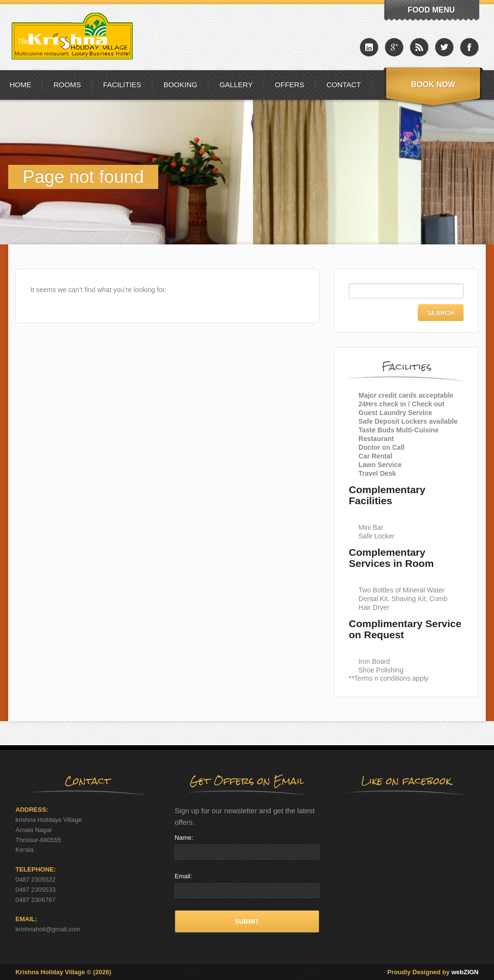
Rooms (67, 85)
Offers (290, 85)
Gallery (236, 85)
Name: (184, 838)
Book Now (433, 85)
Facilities (122, 85)
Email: (183, 876)
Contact (344, 85)
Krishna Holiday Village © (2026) (63, 972)
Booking (180, 85)
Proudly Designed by (433, 972)
